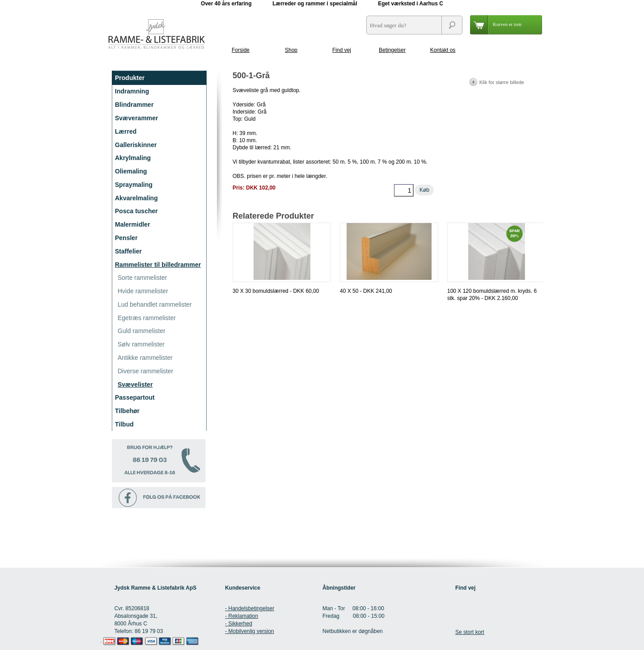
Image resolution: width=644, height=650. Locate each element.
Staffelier (128, 251)
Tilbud (124, 424)
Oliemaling (131, 171)
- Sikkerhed (239, 624)
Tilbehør (127, 411)
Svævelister (135, 384)
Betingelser (392, 50)
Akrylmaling (133, 158)
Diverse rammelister (145, 371)
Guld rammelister (142, 331)
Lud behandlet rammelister (155, 304)
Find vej (342, 50)
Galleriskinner (136, 145)
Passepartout (135, 397)
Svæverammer (137, 118)
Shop (291, 50)
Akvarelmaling (136, 198)
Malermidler (133, 224)
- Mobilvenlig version (249, 631)
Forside (241, 50)
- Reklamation (241, 616)
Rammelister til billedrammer (158, 265)
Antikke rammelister (145, 358)
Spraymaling (134, 185)
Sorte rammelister (142, 278)
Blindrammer (134, 105)
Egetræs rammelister (147, 318)
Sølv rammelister (141, 344)
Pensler (126, 238)
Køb (424, 190)
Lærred (126, 131)
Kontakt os (443, 50)
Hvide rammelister (143, 291)
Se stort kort (470, 632)
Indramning (132, 91)
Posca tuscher (136, 211)
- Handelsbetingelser (250, 608)
